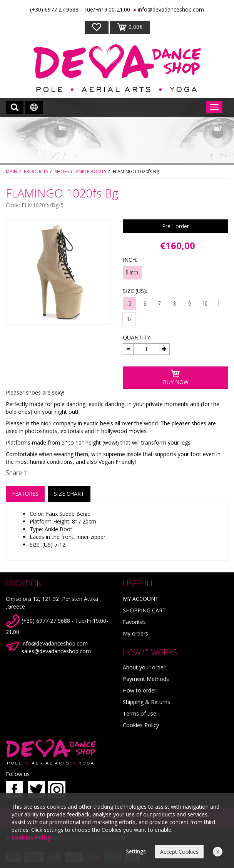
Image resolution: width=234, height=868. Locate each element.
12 (129, 319)
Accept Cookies (179, 852)
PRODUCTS (36, 171)
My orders (135, 633)
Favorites (134, 622)
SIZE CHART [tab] (69, 494)
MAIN (12, 171)
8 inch (132, 272)
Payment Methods (146, 679)
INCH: (130, 260)
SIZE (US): (135, 291)
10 (205, 303)
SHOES (62, 171)
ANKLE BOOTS (91, 171)
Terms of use (140, 713)
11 (220, 303)
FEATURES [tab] (25, 494)
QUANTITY (136, 337)
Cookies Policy (141, 725)
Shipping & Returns (146, 702)
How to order (140, 690)
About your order (144, 667)
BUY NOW (176, 377)
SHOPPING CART (144, 610)
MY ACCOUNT (141, 599)
